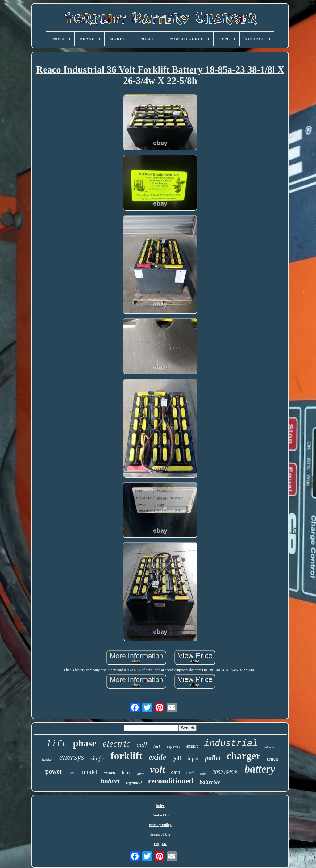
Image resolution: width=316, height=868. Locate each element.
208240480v (225, 772)
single (97, 758)
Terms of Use (160, 834)
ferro (126, 772)
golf (177, 758)
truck (272, 759)
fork (157, 747)
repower (173, 746)
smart (192, 746)
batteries (210, 782)
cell (142, 745)
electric (116, 743)
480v (141, 774)
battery (260, 769)
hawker (47, 759)
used (190, 773)
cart (176, 772)
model (90, 772)
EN (156, 844)
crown (110, 773)
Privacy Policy (160, 825)
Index (160, 806)
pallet (213, 758)
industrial (231, 744)
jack (72, 773)
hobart (110, 781)
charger (243, 756)
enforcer (269, 747)
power (54, 771)
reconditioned (170, 781)
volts (203, 774)
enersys (72, 757)
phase (85, 743)
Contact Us (160, 815)
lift (56, 744)
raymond (134, 783)
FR (164, 844)
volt (158, 770)
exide (157, 757)
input (193, 758)
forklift (127, 756)
